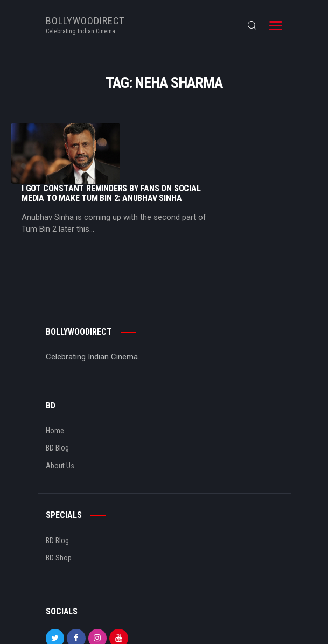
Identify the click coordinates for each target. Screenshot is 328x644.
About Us (60, 413)
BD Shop (59, 505)
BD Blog (57, 396)
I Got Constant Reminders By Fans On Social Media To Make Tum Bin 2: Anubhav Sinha (219, 133)
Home (55, 378)
